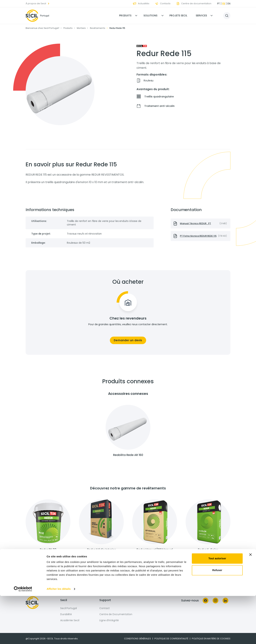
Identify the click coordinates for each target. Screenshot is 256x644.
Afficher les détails (59, 637)
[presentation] (201, 224)
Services (201, 15)
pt (219, 4)
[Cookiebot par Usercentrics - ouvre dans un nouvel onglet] (23, 637)
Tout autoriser (217, 607)
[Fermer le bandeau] (250, 603)
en (229, 4)
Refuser (217, 618)
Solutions (150, 15)
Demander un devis (128, 340)
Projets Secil (178, 15)
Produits (125, 15)
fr (224, 4)
